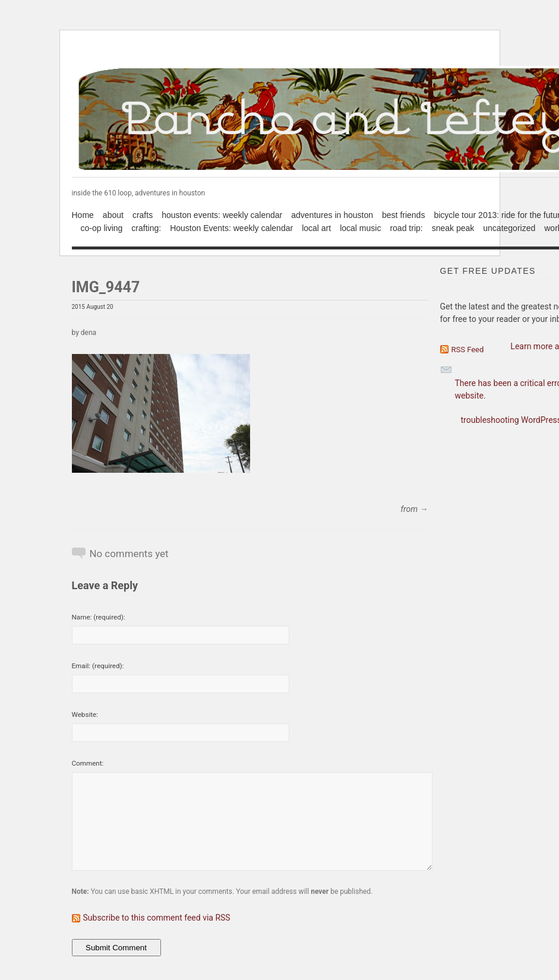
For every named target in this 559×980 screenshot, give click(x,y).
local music (360, 228)
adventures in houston (332, 215)
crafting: (146, 228)
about (113, 215)
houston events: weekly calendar (222, 215)
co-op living (102, 228)
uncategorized (509, 228)
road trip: (406, 228)
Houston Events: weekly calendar (231, 228)
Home (83, 215)
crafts (143, 215)
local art (316, 228)
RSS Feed (468, 350)
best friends (403, 215)
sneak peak (453, 228)
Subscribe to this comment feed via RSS (157, 918)
